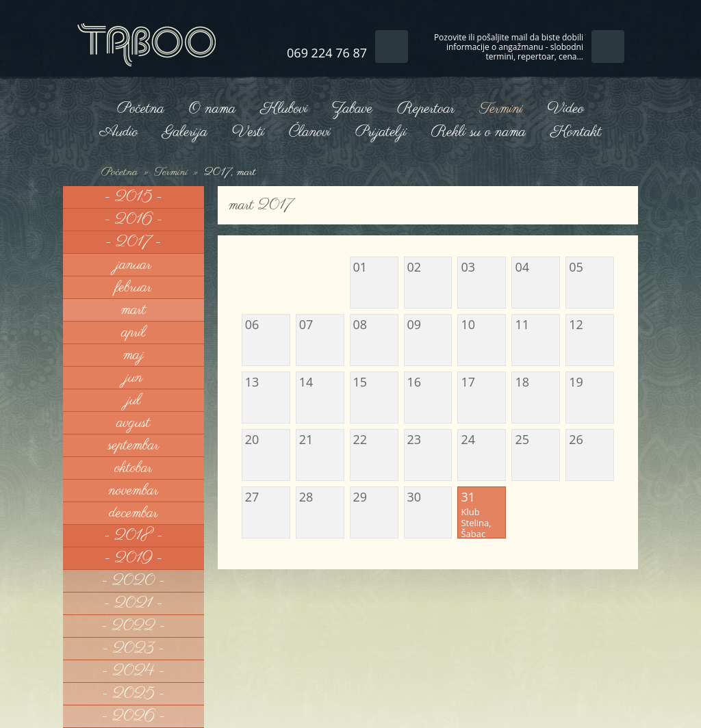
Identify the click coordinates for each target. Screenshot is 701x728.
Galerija (185, 132)
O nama (212, 109)
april (134, 333)
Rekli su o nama (479, 132)
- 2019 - (134, 558)
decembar (133, 513)
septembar (134, 445)
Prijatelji (381, 132)
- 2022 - (134, 626)
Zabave (352, 109)
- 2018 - (133, 536)
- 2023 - (133, 649)
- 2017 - (133, 242)
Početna (141, 109)
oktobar (133, 468)
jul (133, 400)
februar (133, 287)
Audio (118, 132)
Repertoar (426, 109)
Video (566, 109)
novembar (134, 491)
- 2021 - (133, 603)
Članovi (310, 132)
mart (133, 310)
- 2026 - (133, 716)
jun (133, 378)
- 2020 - (133, 581)
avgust (134, 423)
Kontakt (576, 132)
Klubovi (283, 109)
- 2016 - (134, 220)
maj (133, 355)
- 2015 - (133, 197)
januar (133, 265)
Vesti (248, 132)
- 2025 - (133, 694)
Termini (501, 109)
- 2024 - (133, 671)
